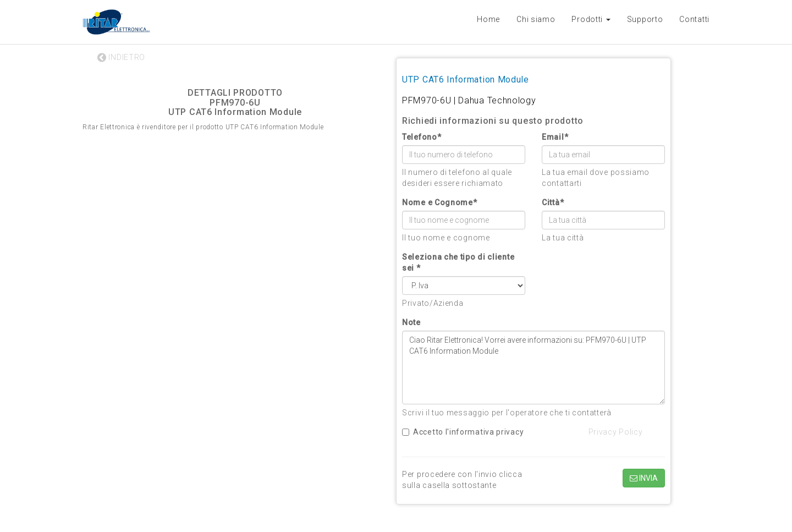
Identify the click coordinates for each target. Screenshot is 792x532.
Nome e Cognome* (440, 202)
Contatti (694, 19)
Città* (553, 202)
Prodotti (591, 19)
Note (411, 322)
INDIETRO (121, 57)
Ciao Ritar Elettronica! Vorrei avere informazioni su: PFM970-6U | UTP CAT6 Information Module (533, 368)
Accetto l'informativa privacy (463, 432)
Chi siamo (536, 19)
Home (488, 19)
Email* (555, 137)
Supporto (645, 19)
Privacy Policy (616, 432)
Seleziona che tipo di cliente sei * (458, 262)
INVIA (644, 478)
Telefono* (422, 137)
